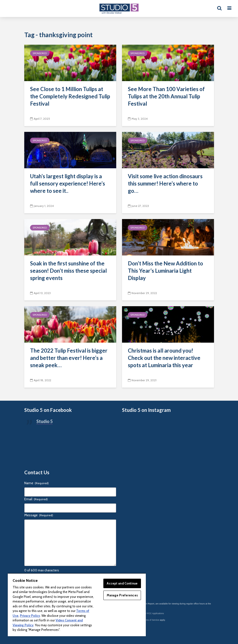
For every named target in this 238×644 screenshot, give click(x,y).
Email (36, 499)
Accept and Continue (122, 583)
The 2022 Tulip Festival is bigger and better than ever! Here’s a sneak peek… (69, 358)
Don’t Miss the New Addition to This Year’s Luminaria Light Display (165, 271)
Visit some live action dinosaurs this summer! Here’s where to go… (165, 183)
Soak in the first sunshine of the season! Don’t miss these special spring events (68, 271)
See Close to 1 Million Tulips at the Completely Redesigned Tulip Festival (70, 96)
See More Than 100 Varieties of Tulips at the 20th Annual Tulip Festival (166, 96)
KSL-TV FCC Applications (152, 613)
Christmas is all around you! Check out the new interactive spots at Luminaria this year (164, 358)
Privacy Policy (30, 616)
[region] (77, 605)
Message (39, 515)
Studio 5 (45, 421)
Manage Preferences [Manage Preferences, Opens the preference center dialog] (122, 595)
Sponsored (40, 53)
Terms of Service (151, 620)
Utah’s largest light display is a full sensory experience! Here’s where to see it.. (68, 183)
